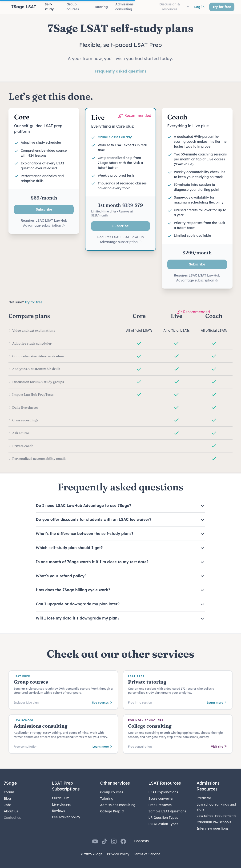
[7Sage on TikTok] (104, 841)
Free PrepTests (160, 805)
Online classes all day (115, 137)
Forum (9, 792)
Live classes (61, 804)
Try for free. (34, 302)
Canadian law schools (214, 822)
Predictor (204, 798)
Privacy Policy (118, 854)
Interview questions (212, 828)
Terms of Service (147, 854)
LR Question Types (163, 818)
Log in (199, 7)
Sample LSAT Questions (167, 811)
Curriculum (61, 798)
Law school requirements (216, 816)
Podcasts (141, 841)
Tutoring (107, 799)
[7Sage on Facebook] (123, 841)
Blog (7, 799)
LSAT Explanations (163, 792)
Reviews (58, 811)
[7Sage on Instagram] (114, 841)
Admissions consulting (118, 805)
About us (11, 811)
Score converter (161, 799)
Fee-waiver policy (66, 817)
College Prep (113, 811)
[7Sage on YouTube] (95, 841)
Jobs (8, 805)
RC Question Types (163, 824)
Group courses (112, 792)
